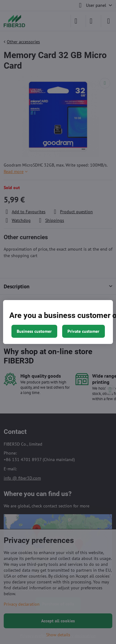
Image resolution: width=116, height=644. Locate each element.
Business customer (34, 331)
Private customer (83, 331)
